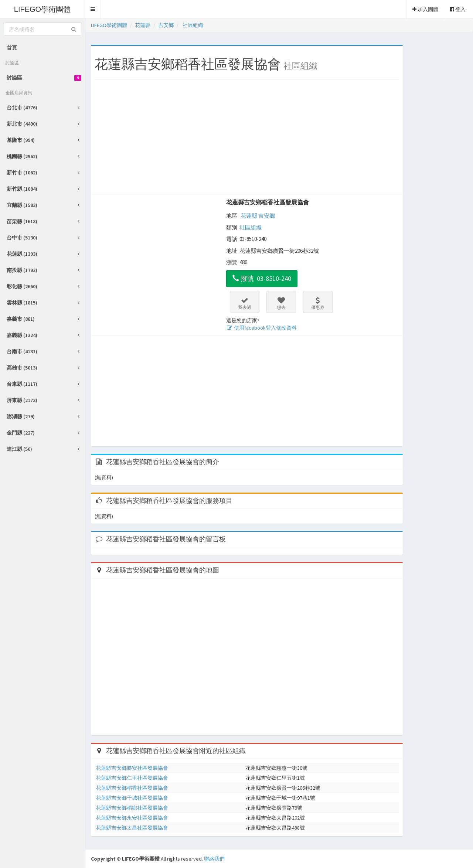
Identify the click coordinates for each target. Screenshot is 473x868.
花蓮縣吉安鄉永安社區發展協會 (132, 818)
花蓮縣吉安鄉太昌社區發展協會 (132, 828)
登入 (458, 9)
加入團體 (425, 9)
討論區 (44, 78)
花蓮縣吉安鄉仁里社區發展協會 (132, 778)
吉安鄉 (267, 216)
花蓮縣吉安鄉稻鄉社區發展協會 (132, 808)
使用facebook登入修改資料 (261, 328)
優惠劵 (318, 303)
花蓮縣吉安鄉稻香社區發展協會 (268, 202)
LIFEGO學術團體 (42, 9)
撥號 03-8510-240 (262, 278)
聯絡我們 (214, 859)
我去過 (245, 303)
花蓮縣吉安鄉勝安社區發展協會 (132, 768)
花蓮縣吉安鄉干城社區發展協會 (132, 798)
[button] (93, 9)
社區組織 (251, 227)
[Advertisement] (247, 139)
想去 (281, 303)
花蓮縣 (249, 216)
